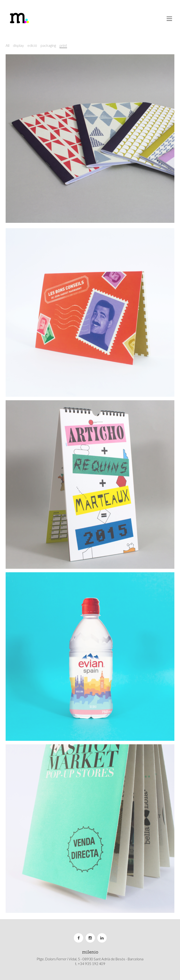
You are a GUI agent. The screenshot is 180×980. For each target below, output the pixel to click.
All (7, 45)
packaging (48, 45)
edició (32, 45)
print (63, 45)
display (18, 45)
